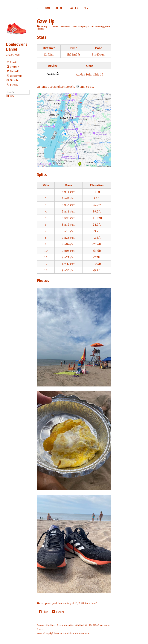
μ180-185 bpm (79, 26)
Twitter (13, 67)
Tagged (74, 8)
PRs (86, 8)
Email (12, 62)
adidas (41, 29)
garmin (107, 26)
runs (44, 26)
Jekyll (51, 633)
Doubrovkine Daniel (17, 47)
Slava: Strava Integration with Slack (67, 625)
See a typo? (91, 603)
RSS (10, 96)
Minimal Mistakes (75, 633)
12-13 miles (53, 26)
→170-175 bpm (94, 26)
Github (12, 80)
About (60, 8)
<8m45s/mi (65, 26)
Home (47, 8)
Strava (12, 85)
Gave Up (46, 21)
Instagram (14, 76)
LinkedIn (13, 71)
